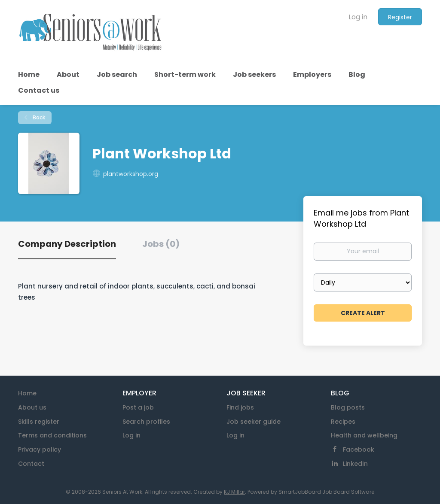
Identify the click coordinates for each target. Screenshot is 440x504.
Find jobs (240, 407)
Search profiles (146, 422)
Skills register (39, 422)
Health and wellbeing (364, 435)
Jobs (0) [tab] (161, 244)
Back (38, 117)
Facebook (359, 449)
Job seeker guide (254, 422)
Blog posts (348, 407)
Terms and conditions (52, 435)
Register (400, 17)
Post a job (138, 407)
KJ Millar (234, 492)
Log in (358, 17)
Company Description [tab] (67, 244)
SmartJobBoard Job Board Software (326, 492)
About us (32, 407)
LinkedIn (355, 464)
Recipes (343, 422)
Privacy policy (40, 449)
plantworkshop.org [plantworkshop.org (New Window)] (131, 174)
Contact (31, 464)
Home (27, 393)
